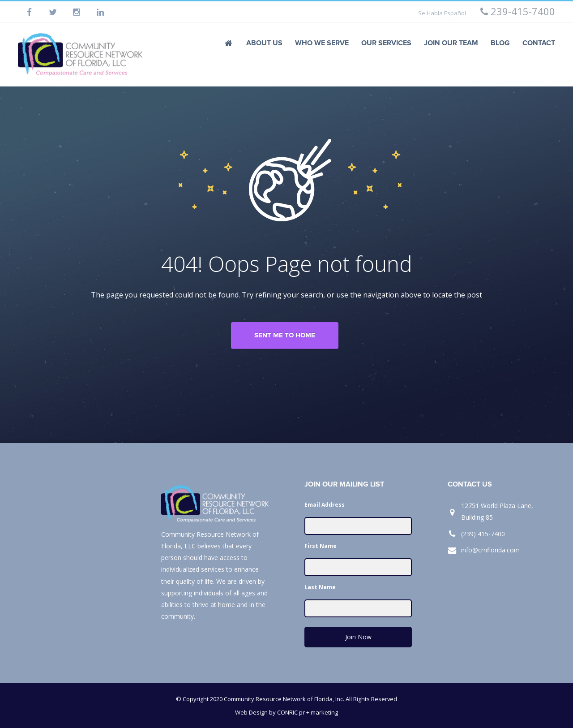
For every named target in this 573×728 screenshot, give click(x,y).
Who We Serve (322, 43)
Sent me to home (285, 335)
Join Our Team (451, 43)
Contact (539, 43)
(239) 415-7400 (483, 534)
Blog (500, 43)
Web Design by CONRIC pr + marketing (286, 712)
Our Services (386, 43)
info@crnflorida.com (490, 550)
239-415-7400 (518, 11)
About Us (264, 43)
